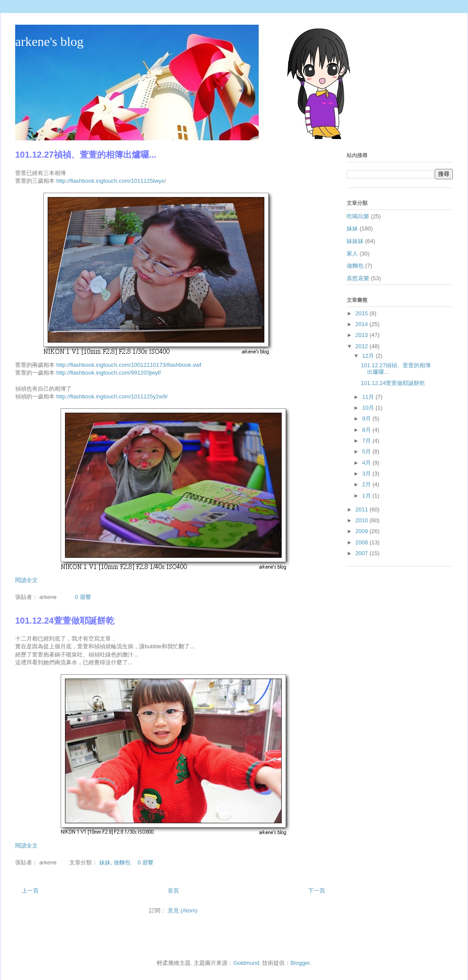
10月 (369, 408)
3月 (367, 474)
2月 (367, 484)
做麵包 (122, 862)
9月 (367, 419)
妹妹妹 (355, 241)
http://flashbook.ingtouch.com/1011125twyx (110, 181)
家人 (352, 254)
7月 (367, 441)
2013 (362, 335)
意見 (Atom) (183, 910)
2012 (362, 346)
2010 (362, 520)
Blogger (300, 963)
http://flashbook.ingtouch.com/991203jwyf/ (109, 373)
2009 (362, 531)
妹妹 (105, 862)
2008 (362, 542)
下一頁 (317, 891)
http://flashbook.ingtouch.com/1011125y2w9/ (112, 396)
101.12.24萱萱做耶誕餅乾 (65, 621)
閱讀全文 (26, 580)
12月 (369, 356)
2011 (362, 509)
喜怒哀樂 (358, 278)
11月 (369, 397)
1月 (367, 496)
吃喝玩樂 (358, 216)
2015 (362, 313)
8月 (367, 430)
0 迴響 (83, 597)
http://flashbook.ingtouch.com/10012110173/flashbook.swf (129, 365)
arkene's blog (49, 41)
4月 (367, 463)
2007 (362, 553)
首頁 (173, 891)
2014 (362, 324)
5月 (367, 451)
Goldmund (246, 963)
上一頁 (30, 891)
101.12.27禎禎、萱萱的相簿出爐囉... (86, 155)
